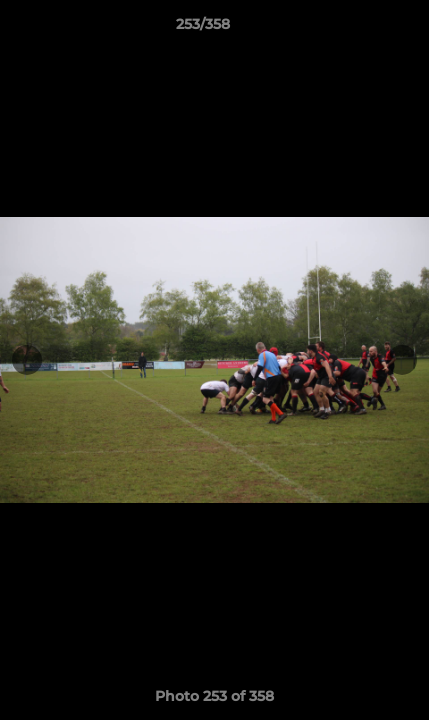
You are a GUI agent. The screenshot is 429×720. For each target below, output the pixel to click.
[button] (357, 29)
